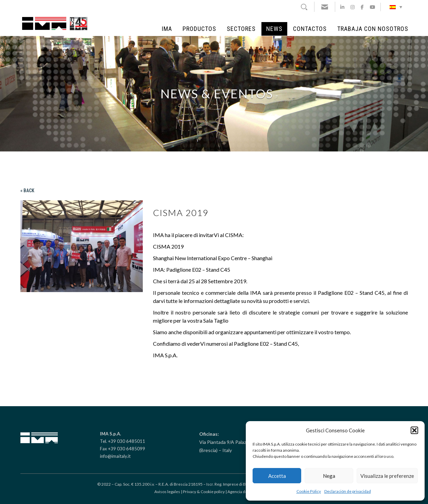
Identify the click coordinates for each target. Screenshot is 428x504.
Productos (199, 29)
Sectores (241, 29)
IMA (167, 29)
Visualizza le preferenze (387, 476)
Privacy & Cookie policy (204, 492)
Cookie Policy (309, 491)
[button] (414, 430)
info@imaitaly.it (115, 456)
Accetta (277, 476)
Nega (329, 476)
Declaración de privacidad (348, 491)
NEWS (274, 29)
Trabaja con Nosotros (373, 29)
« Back (27, 191)
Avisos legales (167, 492)
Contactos (310, 29)
